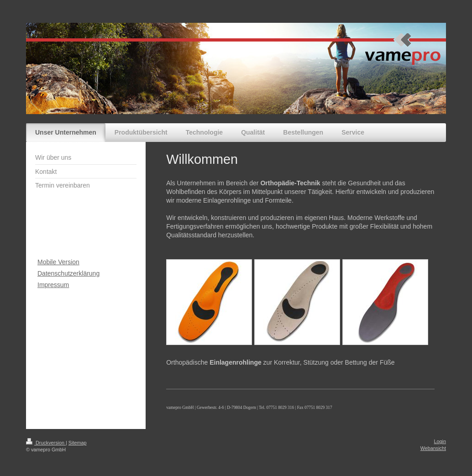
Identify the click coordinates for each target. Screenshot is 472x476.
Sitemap (78, 443)
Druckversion (46, 443)
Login (440, 441)
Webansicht (433, 448)
